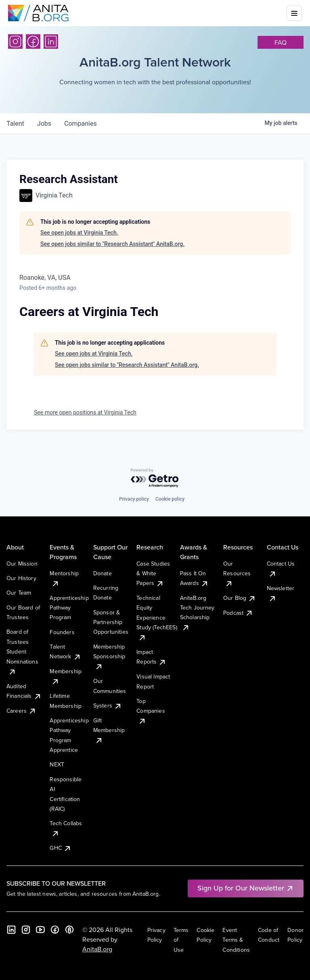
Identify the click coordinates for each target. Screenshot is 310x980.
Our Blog (240, 598)
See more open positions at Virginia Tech (85, 412)
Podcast (238, 613)
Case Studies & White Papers (153, 573)
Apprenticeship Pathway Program (69, 608)
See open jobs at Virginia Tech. (79, 233)
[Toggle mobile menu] (294, 13)
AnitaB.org (97, 949)
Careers (21, 711)
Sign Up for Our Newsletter (246, 888)
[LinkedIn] (51, 42)
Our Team (19, 593)
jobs (44, 124)
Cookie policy (170, 499)
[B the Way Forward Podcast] (69, 930)
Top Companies (151, 711)
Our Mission (22, 564)
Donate (103, 573)
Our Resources (237, 573)
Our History (21, 578)
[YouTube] (40, 930)
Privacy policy (134, 499)
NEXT (57, 764)
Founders (62, 632)
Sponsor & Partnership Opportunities (111, 622)
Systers (108, 705)
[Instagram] (15, 42)
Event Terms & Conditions (236, 940)
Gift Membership (109, 730)
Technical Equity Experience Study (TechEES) (157, 618)
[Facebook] (33, 42)
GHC (60, 848)
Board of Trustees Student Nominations (22, 651)
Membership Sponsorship (109, 656)
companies (81, 124)
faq (281, 42)
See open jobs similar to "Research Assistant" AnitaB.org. (112, 244)
